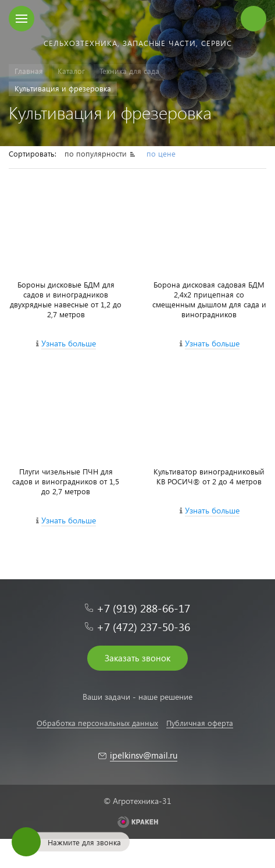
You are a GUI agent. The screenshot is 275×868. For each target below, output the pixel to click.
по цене (161, 153)
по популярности (97, 153)
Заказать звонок (137, 658)
